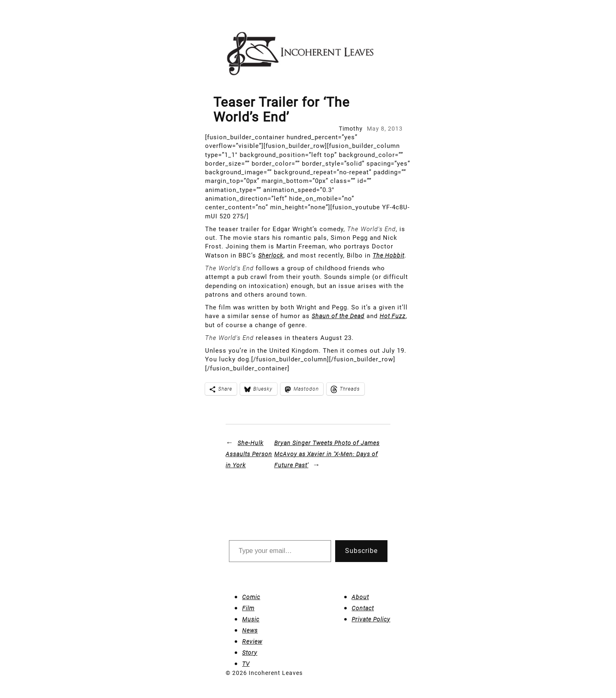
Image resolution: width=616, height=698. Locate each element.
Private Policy (371, 619)
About (360, 597)
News (250, 630)
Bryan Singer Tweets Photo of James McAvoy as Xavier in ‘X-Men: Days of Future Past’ (327, 454)
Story (250, 653)
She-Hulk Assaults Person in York (249, 454)
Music (251, 619)
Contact (363, 608)
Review (252, 642)
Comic (251, 597)
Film (248, 608)
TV (246, 664)
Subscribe (361, 551)
